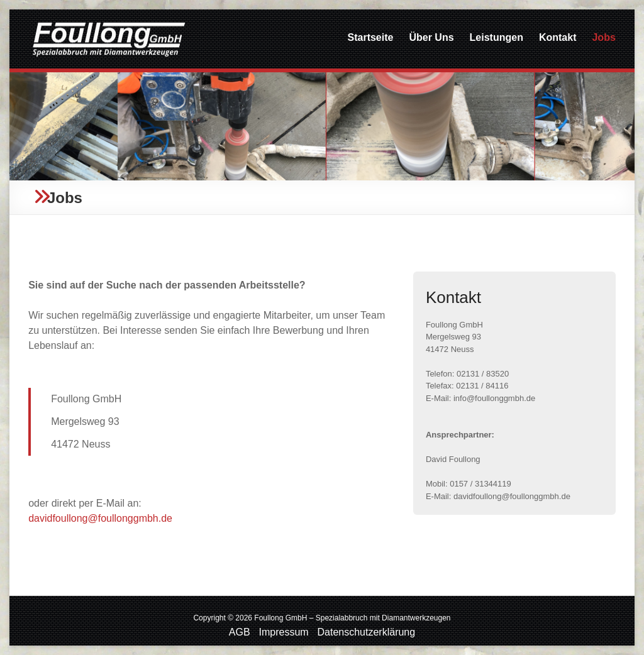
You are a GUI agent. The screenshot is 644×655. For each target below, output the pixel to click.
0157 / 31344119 (480, 484)
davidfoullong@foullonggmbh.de (100, 518)
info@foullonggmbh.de (494, 398)
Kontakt (558, 37)
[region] (322, 126)
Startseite (371, 37)
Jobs (603, 37)
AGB (240, 632)
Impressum (284, 632)
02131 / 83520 (483, 374)
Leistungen (497, 37)
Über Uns (431, 37)
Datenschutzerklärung (367, 632)
